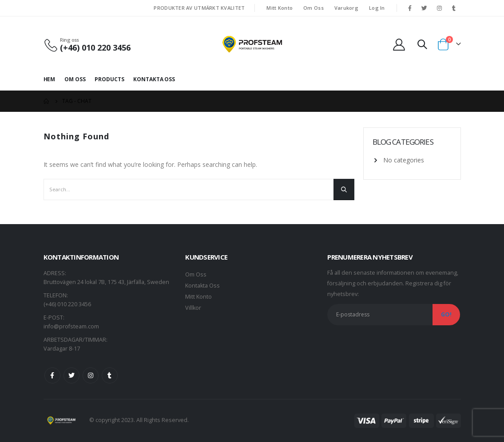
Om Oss (314, 8)
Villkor (193, 308)
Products (109, 79)
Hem (50, 79)
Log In (377, 8)
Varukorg (346, 8)
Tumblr (110, 375)
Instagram (91, 375)
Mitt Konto (280, 8)
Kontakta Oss (154, 79)
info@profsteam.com (71, 326)
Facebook (52, 375)
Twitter (71, 375)
